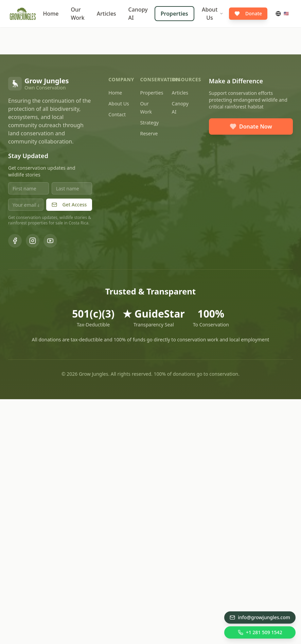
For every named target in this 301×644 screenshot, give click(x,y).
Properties (174, 14)
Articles (107, 14)
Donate (248, 13)
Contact (117, 114)
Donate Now (251, 126)
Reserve (149, 133)
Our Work (78, 14)
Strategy (149, 123)
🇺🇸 (282, 13)
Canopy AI (138, 14)
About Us (213, 14)
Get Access (69, 205)
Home (51, 14)
